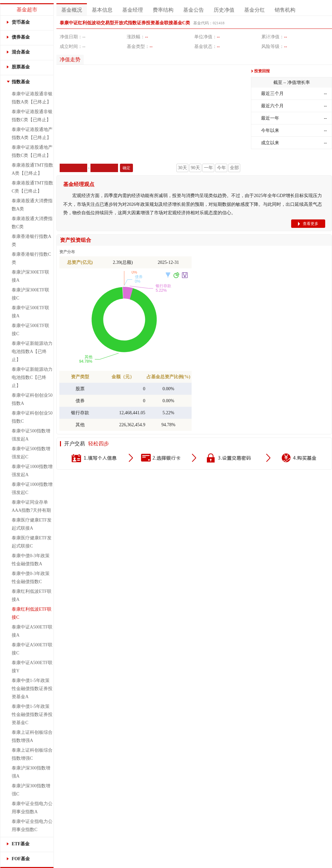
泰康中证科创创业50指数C (32, 417)
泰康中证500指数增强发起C (31, 453)
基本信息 (102, 10)
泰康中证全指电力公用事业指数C (32, 826)
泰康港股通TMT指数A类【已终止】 (32, 169)
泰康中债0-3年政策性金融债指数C (31, 578)
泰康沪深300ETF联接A (30, 276)
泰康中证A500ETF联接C (32, 649)
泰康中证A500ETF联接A (32, 631)
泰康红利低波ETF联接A (32, 595)
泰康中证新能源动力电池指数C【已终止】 (32, 377)
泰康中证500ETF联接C (30, 330)
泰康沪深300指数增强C (31, 790)
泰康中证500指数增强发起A (31, 435)
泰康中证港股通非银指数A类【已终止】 (32, 98)
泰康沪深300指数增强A (31, 772)
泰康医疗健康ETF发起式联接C (32, 542)
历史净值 (224, 10)
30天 (183, 168)
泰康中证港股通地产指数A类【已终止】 (32, 134)
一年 (208, 168)
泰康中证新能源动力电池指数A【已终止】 (32, 352)
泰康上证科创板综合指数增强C (32, 754)
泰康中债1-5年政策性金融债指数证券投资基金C (32, 715)
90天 (196, 168)
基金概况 (72, 10)
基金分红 (255, 10)
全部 (234, 168)
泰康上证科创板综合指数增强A (32, 736)
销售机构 (285, 10)
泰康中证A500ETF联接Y (32, 667)
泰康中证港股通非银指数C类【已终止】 (32, 116)
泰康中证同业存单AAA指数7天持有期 (31, 506)
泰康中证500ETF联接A (30, 312)
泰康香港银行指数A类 (31, 240)
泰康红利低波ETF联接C (32, 613)
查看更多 (311, 224)
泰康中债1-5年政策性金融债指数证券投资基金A (32, 689)
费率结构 (163, 10)
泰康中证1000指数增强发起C (32, 488)
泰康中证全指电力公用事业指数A (32, 808)
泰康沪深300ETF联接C (30, 294)
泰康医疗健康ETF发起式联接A (32, 524)
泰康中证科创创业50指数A (32, 399)
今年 (221, 168)
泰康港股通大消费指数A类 (32, 205)
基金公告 (194, 10)
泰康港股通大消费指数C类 (32, 223)
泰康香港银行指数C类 (31, 258)
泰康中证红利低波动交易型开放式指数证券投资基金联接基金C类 (125, 23)
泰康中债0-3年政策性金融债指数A (31, 560)
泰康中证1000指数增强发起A (32, 471)
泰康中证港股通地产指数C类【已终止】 (32, 151)
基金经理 (133, 10)
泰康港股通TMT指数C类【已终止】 (32, 187)
